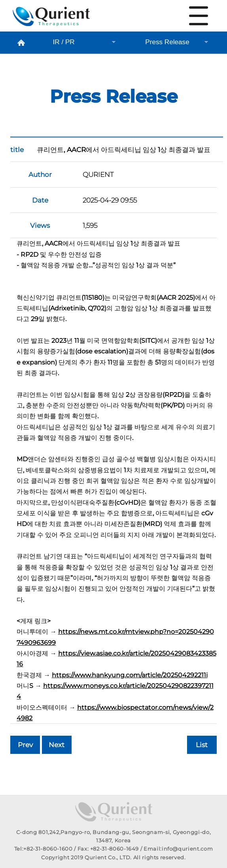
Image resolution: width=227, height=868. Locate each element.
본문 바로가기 (0, 0)
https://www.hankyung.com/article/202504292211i (130, 675)
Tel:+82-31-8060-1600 (44, 849)
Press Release (51, 19)
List (202, 745)
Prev (25, 745)
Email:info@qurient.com (178, 849)
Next (57, 745)
